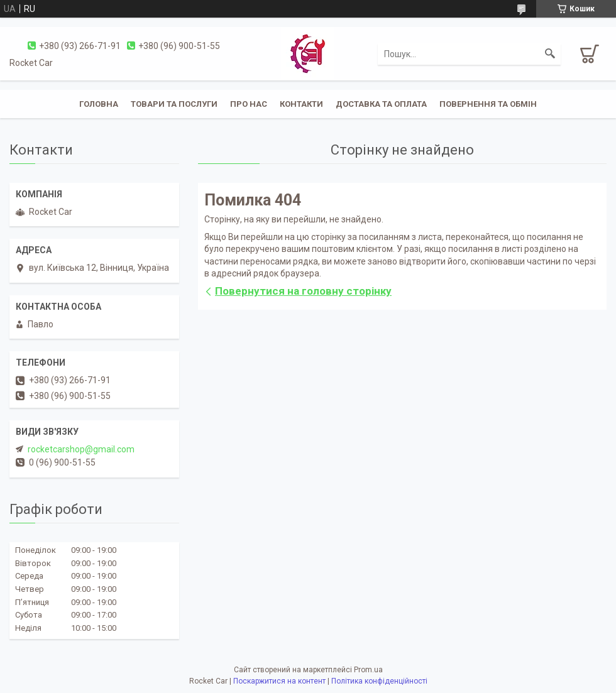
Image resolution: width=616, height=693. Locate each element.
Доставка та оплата (381, 104)
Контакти (301, 104)
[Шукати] (550, 54)
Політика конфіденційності (379, 681)
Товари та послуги (174, 104)
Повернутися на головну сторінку (303, 291)
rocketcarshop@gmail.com (81, 449)
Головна (99, 104)
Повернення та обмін (488, 104)
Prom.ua (368, 670)
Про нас (249, 104)
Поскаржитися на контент (279, 681)
